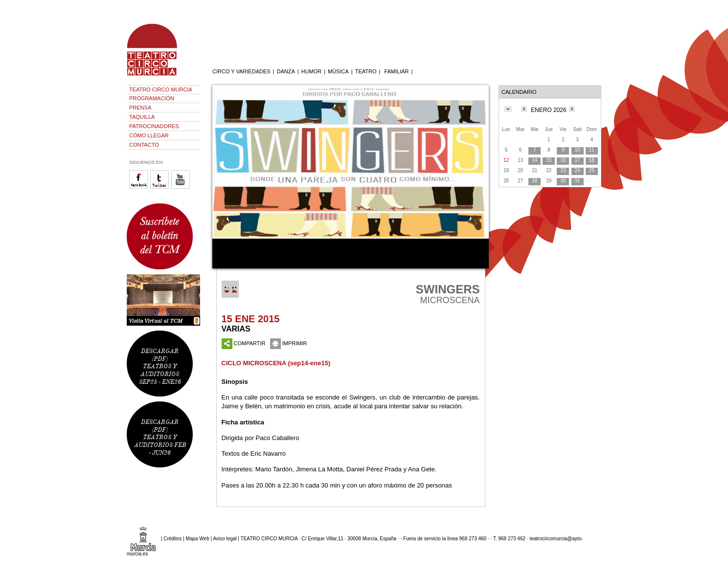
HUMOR (312, 71)
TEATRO (366, 71)
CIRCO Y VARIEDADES (241, 71)
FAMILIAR (396, 71)
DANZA (285, 71)
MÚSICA (338, 71)
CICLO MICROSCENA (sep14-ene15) (276, 363)
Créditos (172, 539)
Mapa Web (198, 539)
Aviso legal (225, 539)
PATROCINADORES (154, 126)
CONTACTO (144, 145)
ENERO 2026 (549, 110)
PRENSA (140, 108)
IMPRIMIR (289, 343)
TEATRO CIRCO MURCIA (161, 89)
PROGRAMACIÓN (152, 98)
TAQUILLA (142, 117)
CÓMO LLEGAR (149, 135)
